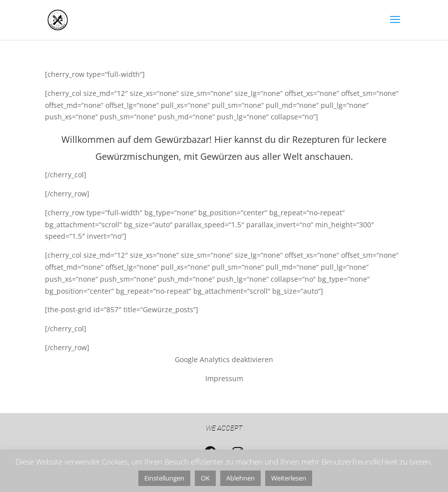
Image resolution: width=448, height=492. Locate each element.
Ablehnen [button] (240, 478)
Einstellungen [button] (164, 478)
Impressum (224, 378)
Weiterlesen (289, 478)
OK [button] (205, 478)
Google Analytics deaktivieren (224, 359)
